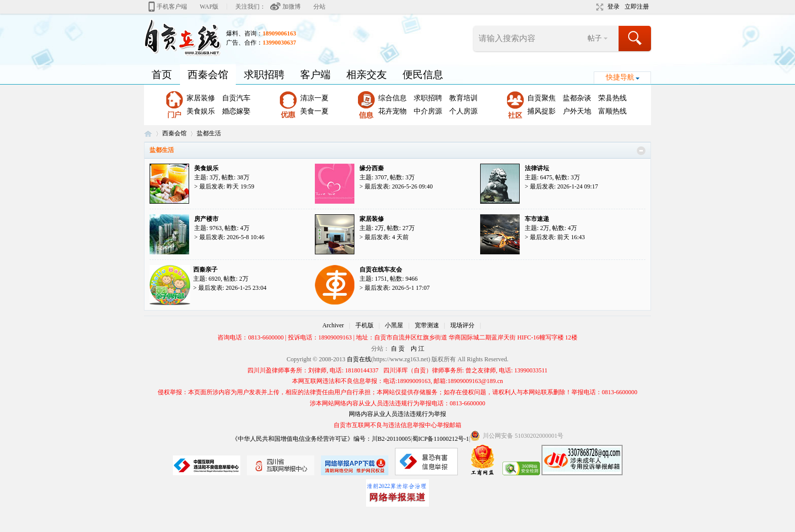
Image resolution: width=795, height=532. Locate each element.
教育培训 (463, 98)
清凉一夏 (314, 98)
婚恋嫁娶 (236, 111)
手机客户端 (172, 7)
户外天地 (577, 111)
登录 (613, 7)
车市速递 (537, 219)
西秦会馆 (208, 74)
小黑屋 (394, 325)
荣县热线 (612, 98)
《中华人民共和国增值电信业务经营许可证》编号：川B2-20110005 (321, 439)
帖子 (595, 38)
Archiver (333, 325)
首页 (162, 74)
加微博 (292, 7)
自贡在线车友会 (381, 270)
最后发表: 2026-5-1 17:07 (397, 288)
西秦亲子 (205, 270)
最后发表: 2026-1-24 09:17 (564, 186)
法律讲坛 (537, 168)
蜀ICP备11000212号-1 (441, 439)
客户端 (315, 74)
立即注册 (637, 7)
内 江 (418, 349)
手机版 (365, 325)
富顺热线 (612, 111)
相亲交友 (367, 74)
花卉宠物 (392, 111)
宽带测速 (427, 325)
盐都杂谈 (577, 98)
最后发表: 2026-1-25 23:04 (232, 288)
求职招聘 (264, 74)
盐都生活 (162, 150)
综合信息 (392, 98)
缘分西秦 (372, 168)
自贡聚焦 (541, 98)
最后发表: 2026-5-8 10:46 (232, 237)
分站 (319, 7)
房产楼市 (206, 219)
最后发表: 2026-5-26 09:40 (399, 186)
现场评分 (462, 325)
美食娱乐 (201, 111)
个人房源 (463, 111)
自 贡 (398, 349)
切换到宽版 (599, 7)
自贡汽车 (236, 98)
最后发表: (227, 186)
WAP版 (209, 7)
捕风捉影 (541, 111)
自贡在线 (148, 134)
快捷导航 (620, 77)
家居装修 (201, 98)
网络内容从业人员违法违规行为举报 (397, 414)
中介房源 (428, 111)
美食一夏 (314, 111)
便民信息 (423, 74)
